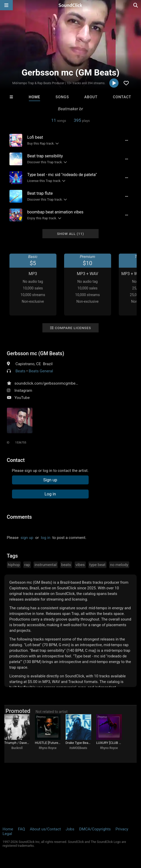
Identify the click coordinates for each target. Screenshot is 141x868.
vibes (80, 565)
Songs (62, 97)
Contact (122, 97)
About (91, 97)
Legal (7, 834)
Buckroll (17, 748)
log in (46, 538)
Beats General (41, 371)
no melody (119, 565)
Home (35, 97)
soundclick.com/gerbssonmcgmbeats (48, 383)
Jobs (70, 829)
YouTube (22, 398)
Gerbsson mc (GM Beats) (36, 353)
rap (27, 565)
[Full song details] (126, 140)
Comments (19, 517)
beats (66, 565)
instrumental (45, 565)
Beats (20, 371)
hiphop (14, 565)
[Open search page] (136, 5)
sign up (27, 538)
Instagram (23, 390)
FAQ (21, 829)
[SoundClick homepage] (70, 5)
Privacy (122, 829)
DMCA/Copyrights (95, 829)
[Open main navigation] (6, 5)
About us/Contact (45, 829)
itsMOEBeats (78, 748)
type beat (97, 565)
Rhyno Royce (48, 748)
